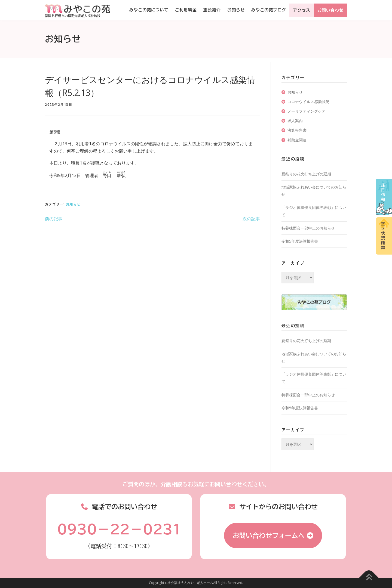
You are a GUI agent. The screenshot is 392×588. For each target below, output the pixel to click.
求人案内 (295, 121)
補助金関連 (297, 140)
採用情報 (383, 192)
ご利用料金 (186, 10)
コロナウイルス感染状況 (308, 102)
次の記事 (251, 219)
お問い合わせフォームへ (269, 536)
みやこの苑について (149, 10)
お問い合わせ (330, 10)
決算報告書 (297, 130)
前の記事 (54, 219)
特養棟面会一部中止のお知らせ (308, 228)
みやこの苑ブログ (269, 10)
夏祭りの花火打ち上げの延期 (306, 174)
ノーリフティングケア (307, 111)
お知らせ (236, 10)
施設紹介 (212, 10)
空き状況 (383, 236)
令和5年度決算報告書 (300, 241)
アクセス (302, 10)
